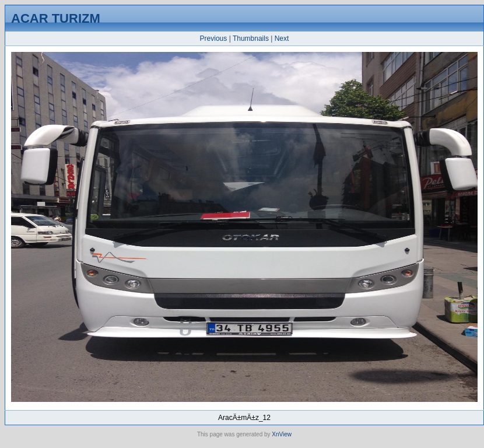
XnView (282, 434)
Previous (214, 38)
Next (282, 38)
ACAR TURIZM (56, 18)
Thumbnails (251, 38)
